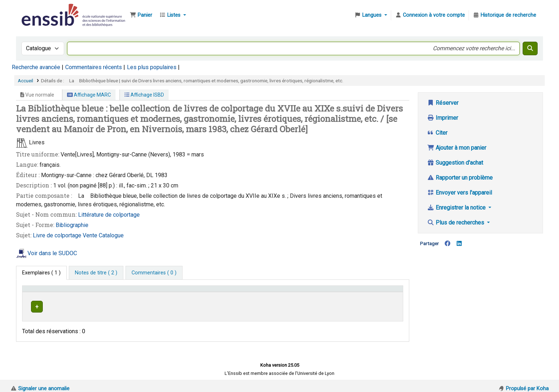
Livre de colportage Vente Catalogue (78, 235)
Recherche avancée (36, 67)
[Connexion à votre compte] (430, 15)
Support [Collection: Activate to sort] (111, 292)
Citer (437, 133)
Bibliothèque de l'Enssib (38, 10)
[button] (141, 15)
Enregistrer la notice (457, 208)
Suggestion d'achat (455, 163)
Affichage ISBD (144, 95)
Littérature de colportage (109, 215)
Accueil (25, 81)
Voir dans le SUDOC (52, 253)
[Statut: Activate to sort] (384, 292)
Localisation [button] (159, 292)
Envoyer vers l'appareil (460, 193)
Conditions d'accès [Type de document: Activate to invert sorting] (47, 292)
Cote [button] (271, 292)
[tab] (96, 273)
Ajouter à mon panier (457, 148)
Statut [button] (375, 292)
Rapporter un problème (460, 178)
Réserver (443, 103)
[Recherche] (530, 48)
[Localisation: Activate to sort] (202, 292)
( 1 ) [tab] (41, 273)
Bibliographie (72, 225)
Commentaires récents (94, 67)
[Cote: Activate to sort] (314, 292)
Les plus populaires (152, 67)
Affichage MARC (89, 95)
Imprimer (443, 118)
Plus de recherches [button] (456, 223)
